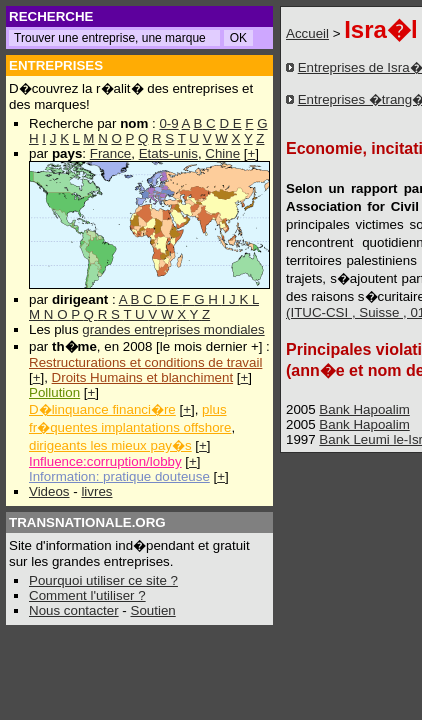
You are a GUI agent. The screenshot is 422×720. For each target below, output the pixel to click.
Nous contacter (74, 610)
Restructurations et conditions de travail (145, 362)
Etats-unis (168, 153)
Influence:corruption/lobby (105, 461)
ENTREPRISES (56, 65)
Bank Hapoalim (364, 409)
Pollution (54, 392)
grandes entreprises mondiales (173, 329)
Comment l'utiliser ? (87, 595)
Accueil (307, 33)
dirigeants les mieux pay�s (110, 445)
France (110, 153)
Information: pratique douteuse (119, 476)
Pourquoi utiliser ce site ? (103, 580)
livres (96, 491)
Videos (49, 491)
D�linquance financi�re (102, 409)
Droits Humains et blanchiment (143, 377)
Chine (222, 153)
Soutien (153, 610)
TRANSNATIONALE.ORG (87, 522)
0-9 (168, 123)
